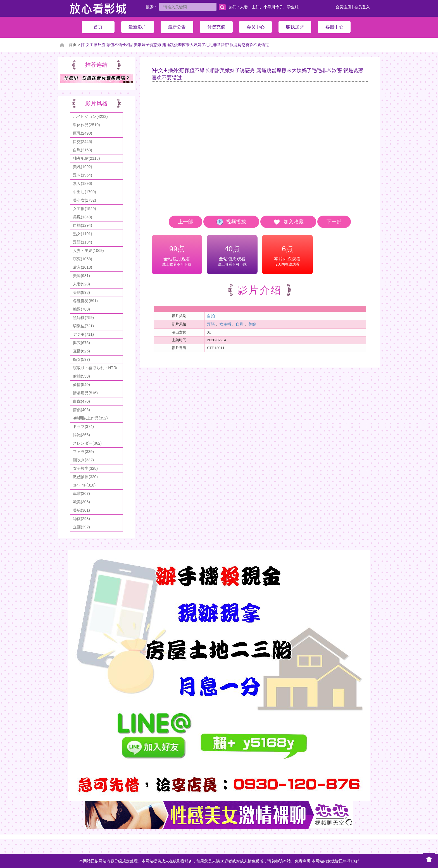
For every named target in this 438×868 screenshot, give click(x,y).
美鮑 (252, 324)
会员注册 (343, 7)
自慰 (240, 324)
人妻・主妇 (250, 7)
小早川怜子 (273, 7)
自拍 (211, 316)
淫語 (211, 324)
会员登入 (362, 7)
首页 (73, 45)
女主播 (225, 324)
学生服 (293, 7)
